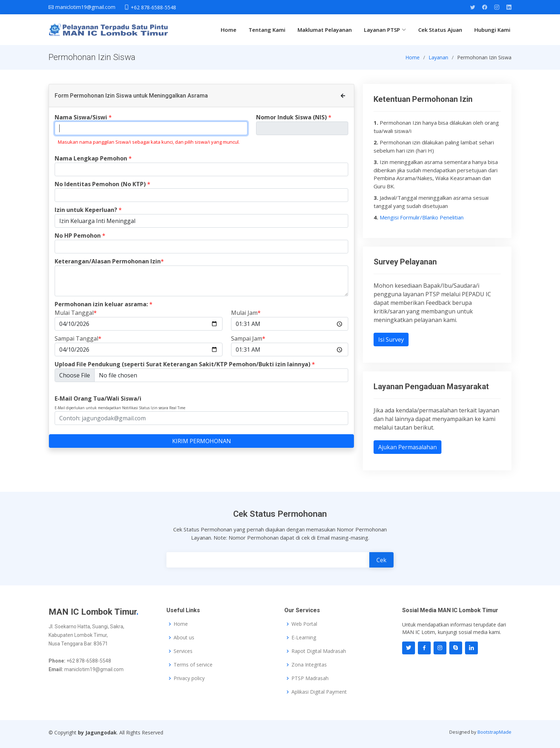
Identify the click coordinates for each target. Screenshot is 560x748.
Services (183, 651)
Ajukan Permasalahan (407, 451)
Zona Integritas (309, 665)
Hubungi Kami (492, 30)
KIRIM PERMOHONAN (202, 445)
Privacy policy (189, 678)
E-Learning (304, 638)
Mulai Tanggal (76, 317)
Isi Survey (391, 343)
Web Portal (304, 624)
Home (229, 30)
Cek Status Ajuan (440, 30)
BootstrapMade (494, 732)
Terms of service (193, 665)
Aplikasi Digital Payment (319, 692)
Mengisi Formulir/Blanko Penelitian (422, 221)
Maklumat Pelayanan (325, 30)
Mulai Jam (246, 317)
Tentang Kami (267, 30)
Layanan (438, 61)
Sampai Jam (248, 343)
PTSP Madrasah (310, 678)
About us (184, 638)
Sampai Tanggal (78, 343)
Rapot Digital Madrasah (319, 651)
